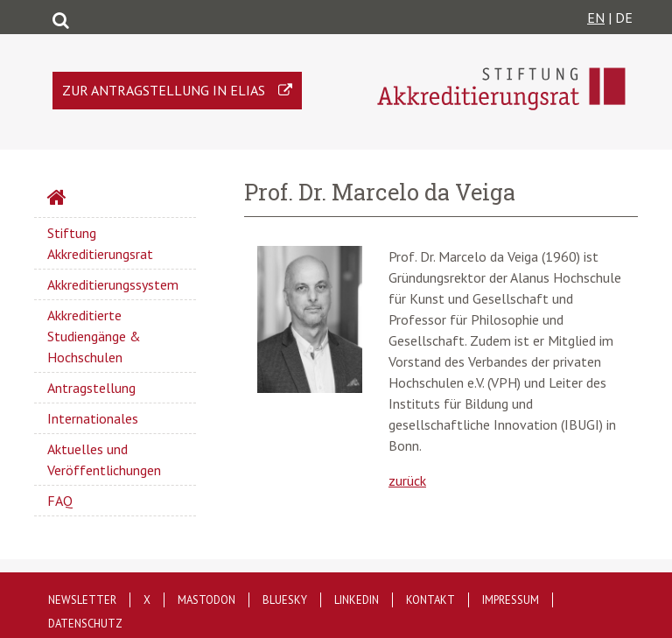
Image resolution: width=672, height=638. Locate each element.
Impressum (511, 600)
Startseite (103, 200)
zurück (407, 480)
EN (596, 18)
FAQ (60, 501)
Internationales (93, 418)
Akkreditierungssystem (113, 284)
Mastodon (206, 600)
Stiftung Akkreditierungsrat (100, 243)
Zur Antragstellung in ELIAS (164, 90)
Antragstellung (91, 388)
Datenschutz (85, 624)
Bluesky (285, 600)
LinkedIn (357, 600)
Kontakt (430, 600)
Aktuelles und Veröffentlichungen (104, 459)
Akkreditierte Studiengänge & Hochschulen (94, 336)
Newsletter (82, 600)
